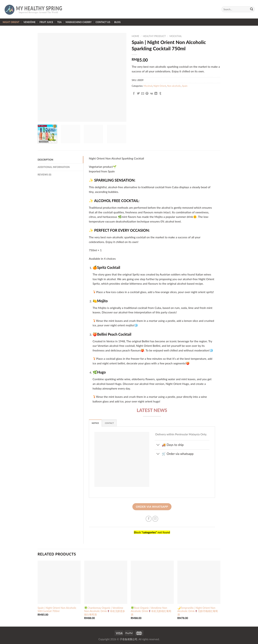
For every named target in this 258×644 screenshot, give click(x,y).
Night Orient (11, 22)
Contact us (103, 22)
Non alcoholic (174, 86)
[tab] (60, 160)
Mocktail (176, 36)
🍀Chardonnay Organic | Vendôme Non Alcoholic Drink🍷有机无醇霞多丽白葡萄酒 (105, 611)
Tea (59, 22)
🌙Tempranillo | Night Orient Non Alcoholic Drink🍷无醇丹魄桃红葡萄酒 (198, 611)
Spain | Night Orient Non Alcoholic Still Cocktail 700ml (57, 610)
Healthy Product (154, 36)
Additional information (54, 167)
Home (135, 36)
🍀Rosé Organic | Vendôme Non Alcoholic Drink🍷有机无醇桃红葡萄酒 (151, 611)
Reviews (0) (44, 175)
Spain (185, 86)
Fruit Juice (46, 22)
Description (45, 160)
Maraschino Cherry (79, 22)
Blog (117, 22)
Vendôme (29, 22)
